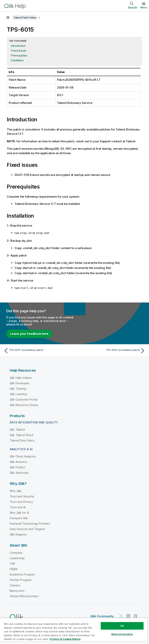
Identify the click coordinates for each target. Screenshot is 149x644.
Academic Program (23, 574)
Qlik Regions (18, 534)
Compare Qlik (19, 518)
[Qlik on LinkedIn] (128, 616)
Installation (17, 60)
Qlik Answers (18, 461)
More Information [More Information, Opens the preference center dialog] (122, 634)
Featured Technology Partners (30, 523)
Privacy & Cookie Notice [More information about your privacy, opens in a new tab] (65, 639)
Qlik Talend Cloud (21, 435)
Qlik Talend (17, 429)
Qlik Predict (17, 467)
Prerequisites (19, 55)
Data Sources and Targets (27, 529)
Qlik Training (18, 388)
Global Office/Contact (24, 596)
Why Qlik (16, 491)
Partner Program (21, 579)
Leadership (17, 558)
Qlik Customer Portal (23, 399)
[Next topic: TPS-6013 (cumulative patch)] (111, 350)
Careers (15, 585)
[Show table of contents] (8, 17)
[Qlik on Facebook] (136, 616)
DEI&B (14, 569)
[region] (74, 631)
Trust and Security (22, 496)
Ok (122, 626)
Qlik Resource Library (24, 405)
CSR (12, 563)
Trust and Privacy (21, 501)
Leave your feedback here (29, 333)
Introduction (18, 46)
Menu (144, 7)
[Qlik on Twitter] (121, 616)
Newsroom (17, 590)
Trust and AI (18, 507)
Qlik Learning (18, 394)
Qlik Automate (19, 472)
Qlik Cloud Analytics (23, 456)
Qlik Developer (20, 383)
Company (16, 552)
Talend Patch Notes (25, 17)
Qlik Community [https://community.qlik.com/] (102, 616)
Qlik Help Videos (21, 377)
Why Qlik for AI (19, 512)
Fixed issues (19, 51)
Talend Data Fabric (22, 440)
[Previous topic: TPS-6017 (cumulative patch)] (38, 350)
